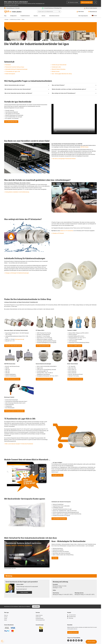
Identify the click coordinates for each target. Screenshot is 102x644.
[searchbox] (48, 12)
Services (43, 16)
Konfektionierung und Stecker (15, 20)
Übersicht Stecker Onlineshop (59, 69)
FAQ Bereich (8, 65)
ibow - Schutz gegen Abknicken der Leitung (62, 74)
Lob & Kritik (36, 606)
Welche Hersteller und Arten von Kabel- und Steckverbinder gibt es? (74, 89)
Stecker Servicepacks (10, 74)
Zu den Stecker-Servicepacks (59, 519)
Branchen (36, 16)
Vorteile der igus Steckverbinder (59, 65)
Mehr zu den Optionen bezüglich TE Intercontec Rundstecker (19, 444)
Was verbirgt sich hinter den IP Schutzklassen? (74, 93)
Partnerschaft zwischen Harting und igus (15, 67)
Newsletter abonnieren (73, 632)
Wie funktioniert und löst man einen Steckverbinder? (27, 89)
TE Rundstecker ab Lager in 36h (13, 71)
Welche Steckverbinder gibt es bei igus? (27, 85)
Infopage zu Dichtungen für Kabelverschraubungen (17, 273)
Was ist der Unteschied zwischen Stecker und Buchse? (27, 93)
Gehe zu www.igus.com (87, 2)
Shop (5, 16)
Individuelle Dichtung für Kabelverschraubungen (16, 69)
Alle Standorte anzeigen (73, 2)
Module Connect (56, 71)
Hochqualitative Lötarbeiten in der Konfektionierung (17, 192)
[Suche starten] (59, 12)
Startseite (6, 20)
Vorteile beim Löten (56, 67)
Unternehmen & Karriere (54, 16)
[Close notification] (95, 2)
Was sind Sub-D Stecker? (74, 85)
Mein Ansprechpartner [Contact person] (83, 16)
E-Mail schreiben (24, 592)
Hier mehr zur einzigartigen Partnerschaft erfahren (64, 159)
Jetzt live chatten (91, 642)
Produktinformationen (25, 16)
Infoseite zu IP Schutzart (58, 233)
